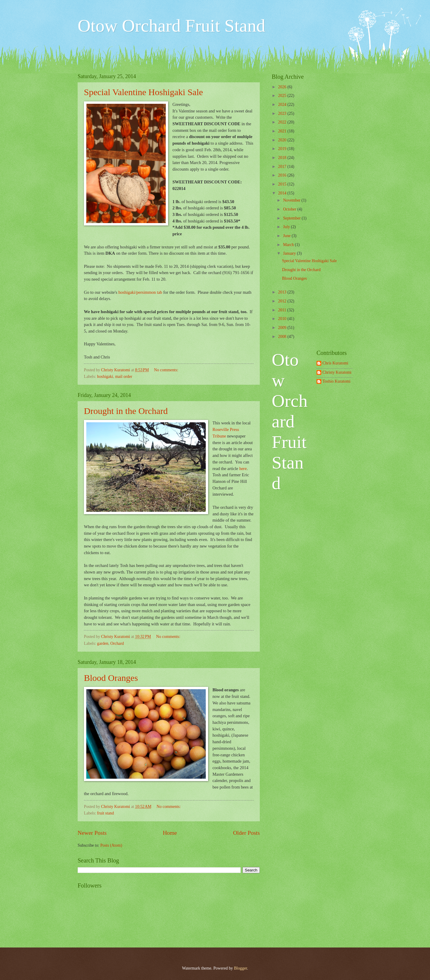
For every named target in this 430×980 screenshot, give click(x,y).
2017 (283, 167)
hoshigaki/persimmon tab (140, 292)
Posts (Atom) (111, 845)
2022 (283, 122)
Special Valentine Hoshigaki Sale (143, 92)
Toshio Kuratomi (337, 381)
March (289, 245)
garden (103, 643)
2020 (283, 140)
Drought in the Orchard (126, 411)
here (243, 469)
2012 (283, 301)
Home (170, 833)
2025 (283, 96)
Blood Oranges (111, 678)
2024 (283, 105)
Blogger (240, 968)
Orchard (117, 643)
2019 (283, 149)
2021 (283, 131)
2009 (283, 328)
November (292, 200)
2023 (283, 113)
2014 (283, 193)
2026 (283, 87)
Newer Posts (92, 833)
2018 (283, 158)
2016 (283, 175)
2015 (283, 184)
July (287, 227)
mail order (124, 377)
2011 (283, 310)
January (290, 253)
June (287, 236)
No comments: (167, 370)
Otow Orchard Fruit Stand (171, 26)
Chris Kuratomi (335, 363)
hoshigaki (105, 377)
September (292, 218)
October (290, 209)
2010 (283, 319)
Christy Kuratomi (337, 372)
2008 (283, 337)
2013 (283, 292)
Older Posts (246, 833)
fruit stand (105, 813)
